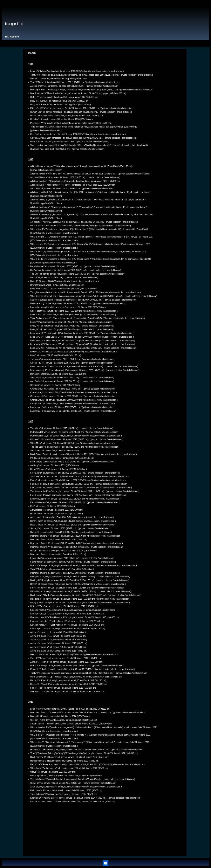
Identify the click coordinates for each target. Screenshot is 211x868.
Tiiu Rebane (12, 37)
